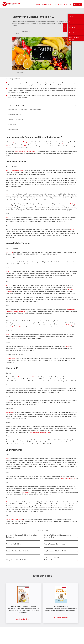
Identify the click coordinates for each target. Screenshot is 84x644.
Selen (8, 502)
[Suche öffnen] (71, 4)
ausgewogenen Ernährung (19, 142)
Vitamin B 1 (9, 252)
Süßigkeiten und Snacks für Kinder (17, 560)
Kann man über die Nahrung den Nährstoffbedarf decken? (25, 110)
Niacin (68, 347)
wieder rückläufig (26, 492)
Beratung (44, 4)
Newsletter (72, 27)
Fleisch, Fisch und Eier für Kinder (55, 544)
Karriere (60, 4)
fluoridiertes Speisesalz (68, 478)
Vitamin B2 (9, 262)
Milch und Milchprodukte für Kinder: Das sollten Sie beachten (21, 536)
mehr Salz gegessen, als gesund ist (40, 432)
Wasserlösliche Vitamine (16, 119)
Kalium (8, 401)
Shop (50, 4)
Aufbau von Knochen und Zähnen (26, 377)
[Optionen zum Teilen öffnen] (17, 33)
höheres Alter (23, 146)
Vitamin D (9, 194)
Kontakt (38, 4)
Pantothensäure (11, 358)
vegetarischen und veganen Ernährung (26, 152)
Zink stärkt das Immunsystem (14, 520)
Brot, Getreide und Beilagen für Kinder (56, 551)
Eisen (8, 459)
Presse (55, 4)
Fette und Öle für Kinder (14, 544)
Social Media (73, 33)
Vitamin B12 (9, 286)
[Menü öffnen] (77, 4)
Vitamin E (9, 218)
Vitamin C (9, 335)
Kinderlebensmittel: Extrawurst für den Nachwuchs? (56, 559)
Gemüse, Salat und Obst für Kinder (17, 551)
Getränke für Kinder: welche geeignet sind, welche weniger (58, 536)
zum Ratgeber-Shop (23, 619)
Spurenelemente (13, 129)
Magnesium (9, 412)
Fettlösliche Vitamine (14, 115)
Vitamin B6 (9, 272)
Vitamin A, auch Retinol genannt (15, 170)
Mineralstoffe (12, 124)
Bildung (66, 4)
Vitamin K (73, 229)
